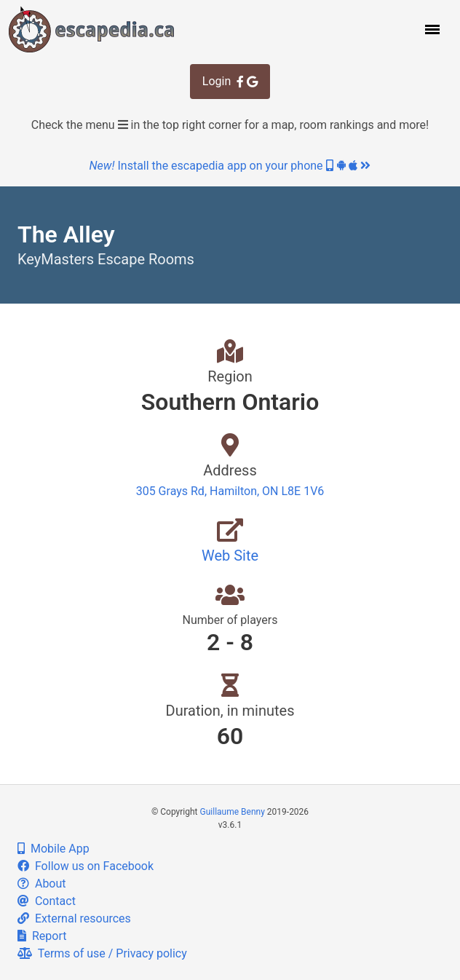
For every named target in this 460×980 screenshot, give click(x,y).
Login (230, 81)
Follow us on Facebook (86, 866)
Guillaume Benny (233, 812)
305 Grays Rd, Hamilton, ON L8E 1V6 (230, 491)
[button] (431, 29)
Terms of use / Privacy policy (102, 953)
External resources (74, 918)
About (42, 884)
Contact (47, 901)
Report (42, 936)
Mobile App (53, 849)
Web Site (230, 556)
